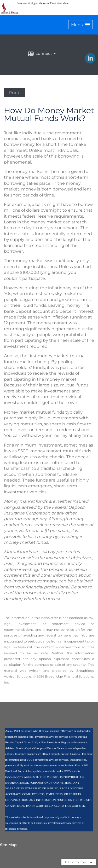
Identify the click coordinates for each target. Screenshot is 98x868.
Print (14, 92)
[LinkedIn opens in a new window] (90, 62)
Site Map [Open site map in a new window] (8, 845)
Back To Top (79, 862)
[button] (80, 25)
